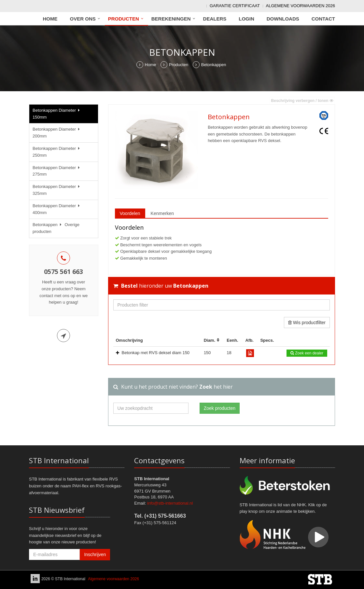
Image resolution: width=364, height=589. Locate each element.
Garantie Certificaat (235, 6)
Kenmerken (162, 213)
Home (50, 19)
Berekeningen (171, 19)
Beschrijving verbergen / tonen (302, 101)
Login (246, 19)
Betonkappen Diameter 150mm (57, 114)
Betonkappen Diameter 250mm (57, 152)
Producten (124, 19)
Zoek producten (220, 408)
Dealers (215, 19)
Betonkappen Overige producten (56, 228)
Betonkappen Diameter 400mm (57, 209)
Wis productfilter (307, 323)
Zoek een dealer (307, 353)
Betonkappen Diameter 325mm (57, 190)
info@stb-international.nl (170, 503)
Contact (323, 19)
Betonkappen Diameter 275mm (57, 171)
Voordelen (130, 213)
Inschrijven (95, 554)
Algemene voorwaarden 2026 (301, 6)
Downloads (283, 19)
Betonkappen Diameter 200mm (57, 133)
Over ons (83, 19)
